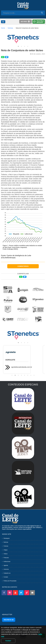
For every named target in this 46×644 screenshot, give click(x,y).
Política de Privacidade (10, 581)
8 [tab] (34, 375)
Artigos (6, 550)
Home (3, 28)
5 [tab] (25, 375)
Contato (6, 577)
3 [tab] (25, 46)
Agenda (6, 565)
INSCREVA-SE (9, 620)
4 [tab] (28, 46)
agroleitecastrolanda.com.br (22, 367)
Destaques (7, 538)
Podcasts (6, 558)
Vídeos (6, 554)
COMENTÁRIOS (23, 266)
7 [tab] (31, 375)
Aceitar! (8, 641)
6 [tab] (28, 375)
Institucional (7, 562)
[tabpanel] (23, 38)
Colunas (6, 546)
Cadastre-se (7, 573)
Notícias (10, 28)
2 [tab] (21, 46)
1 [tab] (18, 46)
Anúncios (6, 569)
